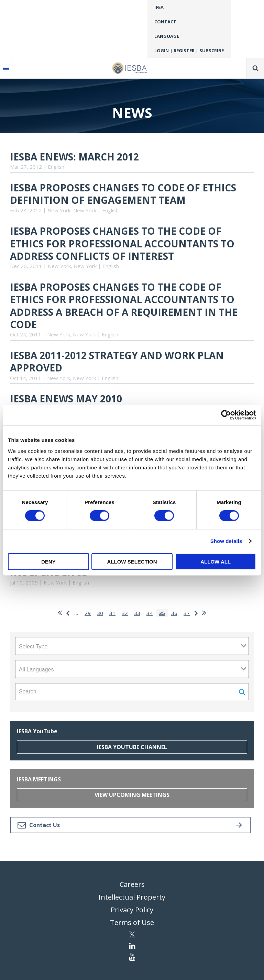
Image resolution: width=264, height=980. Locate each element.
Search (255, 68)
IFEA (159, 7)
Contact (165, 22)
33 (137, 613)
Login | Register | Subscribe (189, 51)
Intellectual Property (132, 897)
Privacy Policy (132, 910)
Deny (48, 561)
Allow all (216, 561)
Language (167, 36)
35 (162, 613)
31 (112, 613)
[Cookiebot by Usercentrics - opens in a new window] (226, 415)
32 (125, 613)
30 (100, 613)
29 (88, 613)
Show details (226, 541)
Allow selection (132, 561)
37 (187, 613)
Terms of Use (132, 922)
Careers (132, 884)
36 (174, 613)
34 (150, 613)
